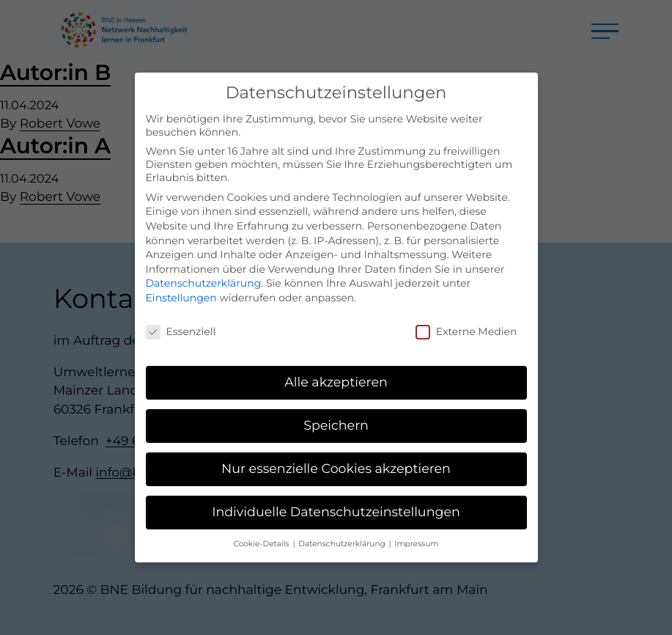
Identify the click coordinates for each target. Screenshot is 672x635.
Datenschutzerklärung (204, 274)
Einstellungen (181, 287)
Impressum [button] (416, 534)
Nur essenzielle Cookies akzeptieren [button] (336, 459)
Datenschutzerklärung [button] (343, 534)
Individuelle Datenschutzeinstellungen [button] (336, 503)
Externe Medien (466, 321)
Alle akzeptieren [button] (336, 373)
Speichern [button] (336, 416)
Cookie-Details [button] (262, 534)
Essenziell (181, 321)
